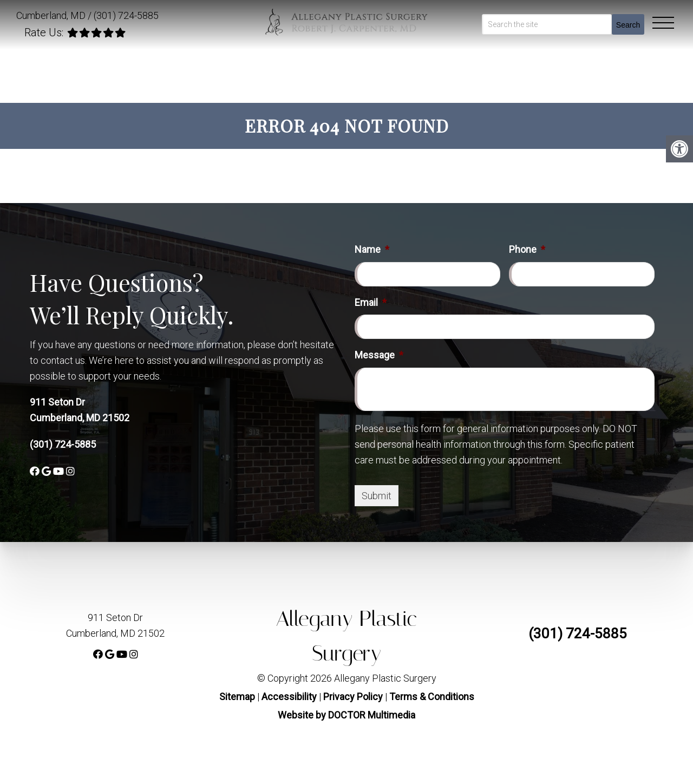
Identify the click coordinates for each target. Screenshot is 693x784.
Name (372, 249)
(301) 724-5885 (126, 15)
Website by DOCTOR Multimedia (346, 715)
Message (379, 355)
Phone (527, 249)
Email (371, 302)
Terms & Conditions (432, 697)
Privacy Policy (354, 697)
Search (628, 25)
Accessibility (289, 697)
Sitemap (237, 697)
